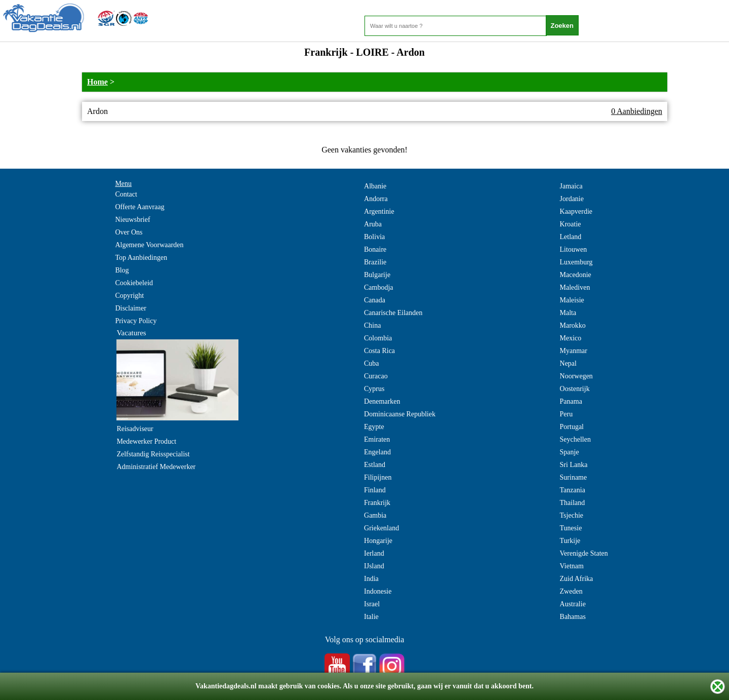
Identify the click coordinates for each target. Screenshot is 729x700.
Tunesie (571, 528)
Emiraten (377, 439)
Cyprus (374, 389)
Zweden (571, 591)
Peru (566, 414)
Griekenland (381, 528)
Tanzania (573, 490)
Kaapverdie (576, 211)
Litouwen (574, 249)
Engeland (377, 452)
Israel (372, 604)
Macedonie (576, 275)
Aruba (373, 224)
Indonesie (378, 591)
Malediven (575, 287)
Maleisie (572, 300)
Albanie (375, 186)
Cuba (372, 363)
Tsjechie (572, 515)
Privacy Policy (136, 321)
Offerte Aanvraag (139, 207)
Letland (571, 237)
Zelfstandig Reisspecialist (153, 454)
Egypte (374, 427)
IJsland (374, 566)
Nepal (568, 363)
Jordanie (572, 199)
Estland (375, 465)
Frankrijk (377, 503)
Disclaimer (130, 308)
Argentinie (379, 211)
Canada (375, 300)
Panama (571, 401)
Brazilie (375, 262)
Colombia (378, 338)
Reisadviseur (135, 429)
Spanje (570, 452)
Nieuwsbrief (132, 220)
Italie (371, 617)
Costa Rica (379, 351)
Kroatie (571, 224)
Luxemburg (576, 262)
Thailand (573, 503)
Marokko (573, 325)
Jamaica (571, 186)
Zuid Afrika (577, 579)
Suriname (574, 477)
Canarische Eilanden (393, 313)
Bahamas (573, 617)
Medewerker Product (146, 441)
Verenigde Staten (584, 553)
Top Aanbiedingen (141, 258)
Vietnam (572, 566)
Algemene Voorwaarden (149, 245)
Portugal (572, 427)
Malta (568, 313)
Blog (122, 270)
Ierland (374, 553)
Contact (126, 194)
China (372, 325)
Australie (573, 604)
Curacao (376, 376)
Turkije (570, 541)
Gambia (375, 515)
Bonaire (375, 249)
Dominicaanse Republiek (400, 414)
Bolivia (374, 237)
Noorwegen (576, 376)
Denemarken (382, 401)
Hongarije (378, 541)
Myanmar (574, 351)
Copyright (129, 296)
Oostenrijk (575, 389)
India (371, 579)
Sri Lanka (574, 465)
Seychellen (575, 439)
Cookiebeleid (134, 283)
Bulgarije (377, 275)
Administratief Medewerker (156, 467)
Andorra (376, 199)
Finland (375, 490)
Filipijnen (378, 477)
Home (97, 82)
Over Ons (129, 232)
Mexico (571, 338)
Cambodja (379, 287)
